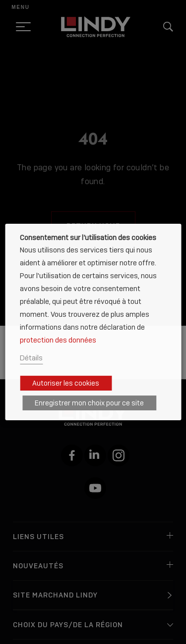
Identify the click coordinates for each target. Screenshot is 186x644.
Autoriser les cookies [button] (66, 383)
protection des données (58, 340)
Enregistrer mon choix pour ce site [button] (89, 403)
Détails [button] (31, 358)
